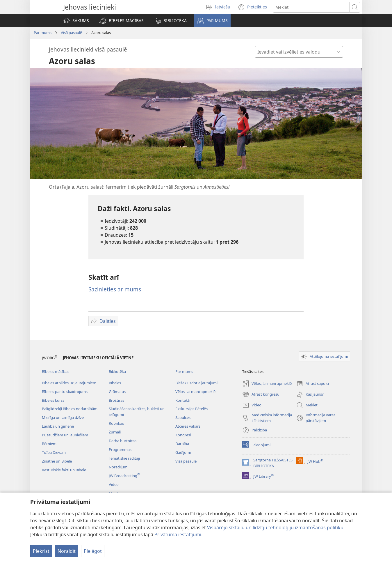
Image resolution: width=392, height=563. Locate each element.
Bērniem (49, 444)
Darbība (182, 444)
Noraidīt (67, 551)
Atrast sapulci (313, 384)
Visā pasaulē (71, 33)
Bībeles (115, 383)
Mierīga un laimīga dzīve (63, 417)
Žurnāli (115, 432)
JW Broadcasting (124, 476)
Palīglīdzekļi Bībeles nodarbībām (70, 409)
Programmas (120, 449)
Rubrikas (116, 423)
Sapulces (183, 417)
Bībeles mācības (56, 371)
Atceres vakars (188, 426)
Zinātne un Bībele (57, 461)
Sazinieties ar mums (115, 289)
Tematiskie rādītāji (124, 458)
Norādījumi (119, 467)
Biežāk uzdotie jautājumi (196, 383)
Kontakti (183, 400)
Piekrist (41, 551)
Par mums (43, 33)
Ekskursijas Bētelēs (191, 409)
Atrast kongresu (261, 394)
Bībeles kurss (53, 400)
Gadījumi (183, 452)
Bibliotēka (117, 371)
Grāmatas (117, 392)
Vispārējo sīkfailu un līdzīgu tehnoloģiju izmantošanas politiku (275, 527)
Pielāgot (93, 551)
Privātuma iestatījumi (178, 534)
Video (114, 484)
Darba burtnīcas (123, 441)
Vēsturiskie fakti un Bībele (64, 470)
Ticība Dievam (54, 452)
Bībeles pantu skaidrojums (65, 392)
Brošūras (116, 400)
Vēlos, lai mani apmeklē (195, 392)
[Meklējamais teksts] (311, 7)
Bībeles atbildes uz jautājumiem (69, 383)
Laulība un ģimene (58, 426)
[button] (122, 21)
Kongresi (183, 435)
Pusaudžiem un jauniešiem (65, 435)
